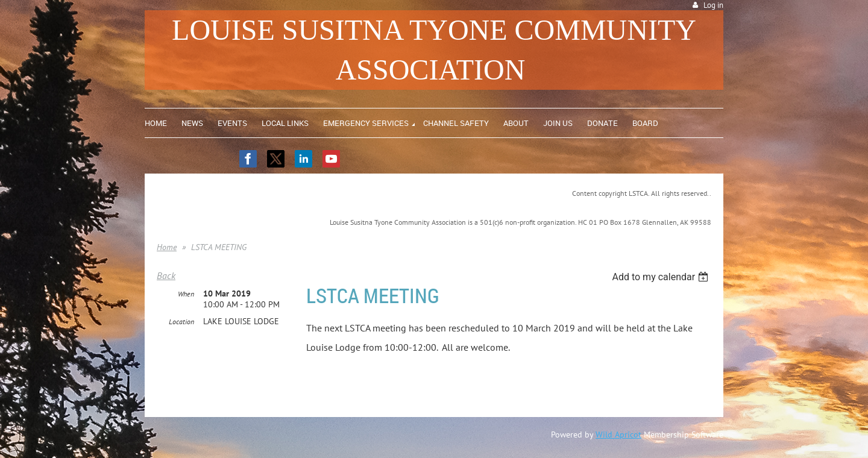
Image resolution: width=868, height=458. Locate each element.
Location (181, 322)
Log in (713, 5)
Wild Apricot (618, 434)
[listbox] (662, 277)
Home (167, 247)
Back (166, 275)
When (186, 294)
